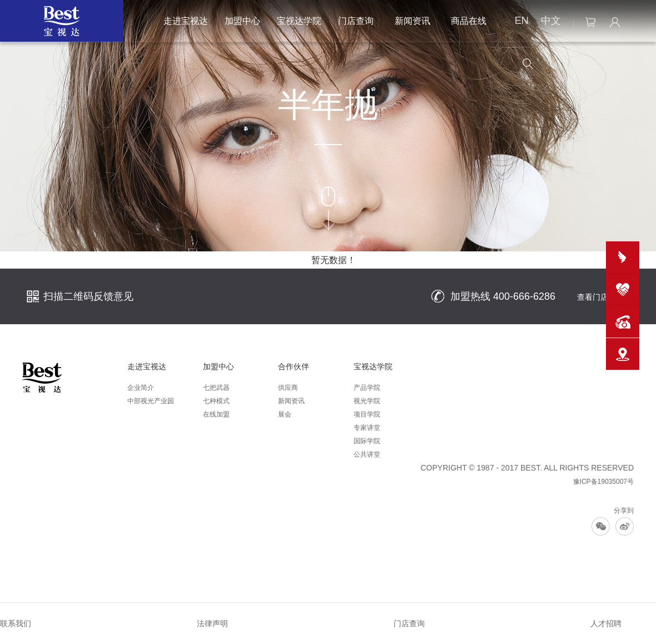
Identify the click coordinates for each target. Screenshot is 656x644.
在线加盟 (216, 414)
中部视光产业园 (151, 401)
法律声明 (212, 623)
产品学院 (367, 388)
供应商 (288, 388)
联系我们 (16, 623)
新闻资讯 (413, 21)
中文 (551, 21)
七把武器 (216, 388)
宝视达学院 (299, 21)
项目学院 (367, 414)
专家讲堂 (367, 428)
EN (522, 21)
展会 (285, 414)
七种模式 (216, 401)
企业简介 (141, 388)
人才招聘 (606, 623)
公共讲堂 (367, 454)
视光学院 (367, 401)
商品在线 (469, 21)
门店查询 (356, 21)
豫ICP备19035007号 (603, 482)
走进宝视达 (186, 21)
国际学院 (367, 441)
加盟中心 (242, 21)
